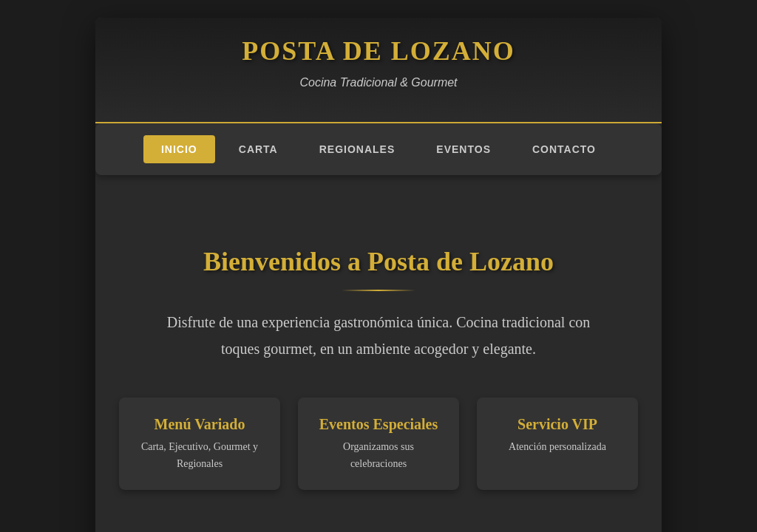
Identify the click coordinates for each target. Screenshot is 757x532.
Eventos (464, 149)
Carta (258, 149)
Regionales (357, 149)
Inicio (179, 149)
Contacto (564, 149)
